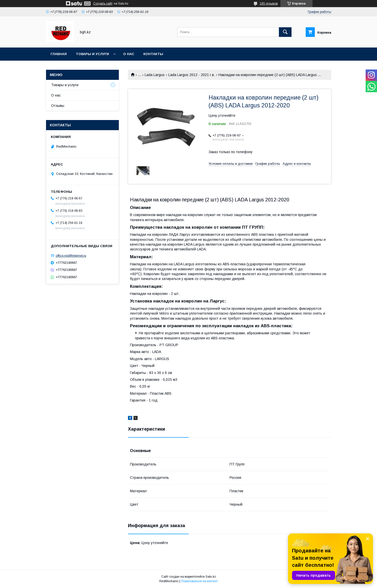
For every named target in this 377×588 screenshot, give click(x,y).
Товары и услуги (92, 54)
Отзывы (58, 106)
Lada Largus (155, 75)
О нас (129, 54)
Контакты (153, 54)
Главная (59, 54)
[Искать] (285, 32)
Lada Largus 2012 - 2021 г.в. (192, 75)
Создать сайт (103, 4)
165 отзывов (269, 4)
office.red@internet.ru (71, 256)
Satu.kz (211, 577)
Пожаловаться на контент (199, 581)
